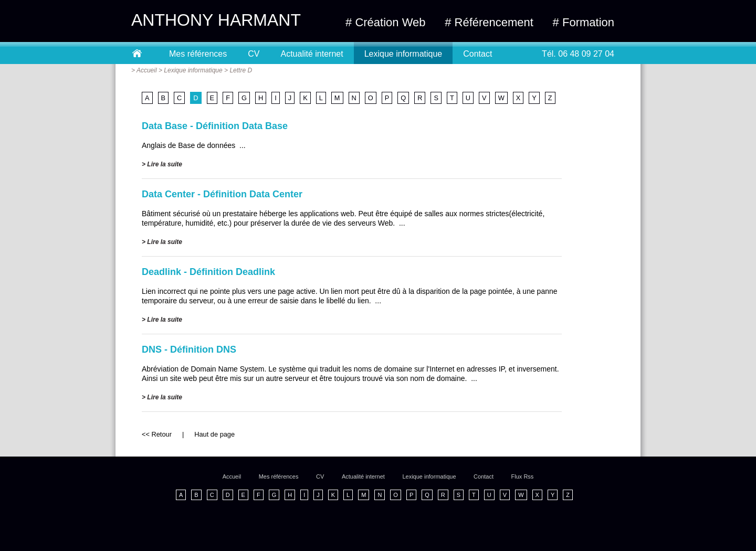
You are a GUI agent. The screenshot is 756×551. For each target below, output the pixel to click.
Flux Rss (523, 476)
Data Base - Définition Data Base (215, 126)
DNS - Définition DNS (189, 349)
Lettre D (241, 70)
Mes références (198, 54)
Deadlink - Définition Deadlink (208, 272)
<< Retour (157, 434)
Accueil (147, 70)
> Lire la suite (162, 164)
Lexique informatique (403, 54)
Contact (477, 54)
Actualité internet (312, 54)
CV (254, 54)
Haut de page (214, 434)
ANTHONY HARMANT (216, 20)
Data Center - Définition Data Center (222, 194)
